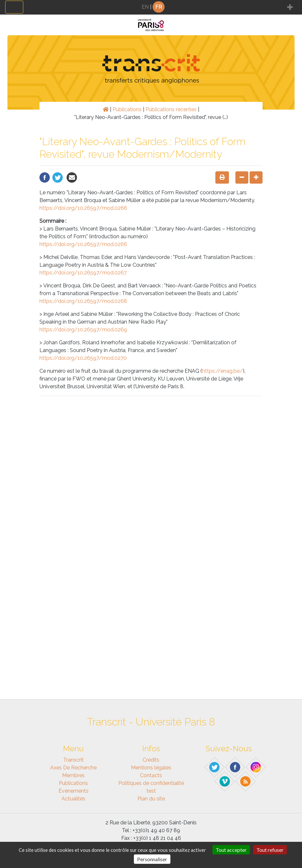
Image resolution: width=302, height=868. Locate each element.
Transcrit (73, 760)
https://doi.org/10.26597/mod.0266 (83, 208)
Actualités (73, 799)
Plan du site (151, 799)
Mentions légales (151, 768)
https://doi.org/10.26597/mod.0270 (83, 358)
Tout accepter (231, 850)
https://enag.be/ (222, 371)
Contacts (151, 775)
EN (145, 7)
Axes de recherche (73, 768)
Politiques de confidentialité (151, 783)
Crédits (151, 760)
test (151, 791)
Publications (127, 109)
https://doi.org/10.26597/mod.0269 (83, 330)
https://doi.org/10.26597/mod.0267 (83, 273)
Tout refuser (270, 850)
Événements (74, 791)
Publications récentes (171, 109)
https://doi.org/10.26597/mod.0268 (83, 301)
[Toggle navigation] (14, 7)
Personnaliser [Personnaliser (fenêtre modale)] (152, 859)
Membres (73, 775)
